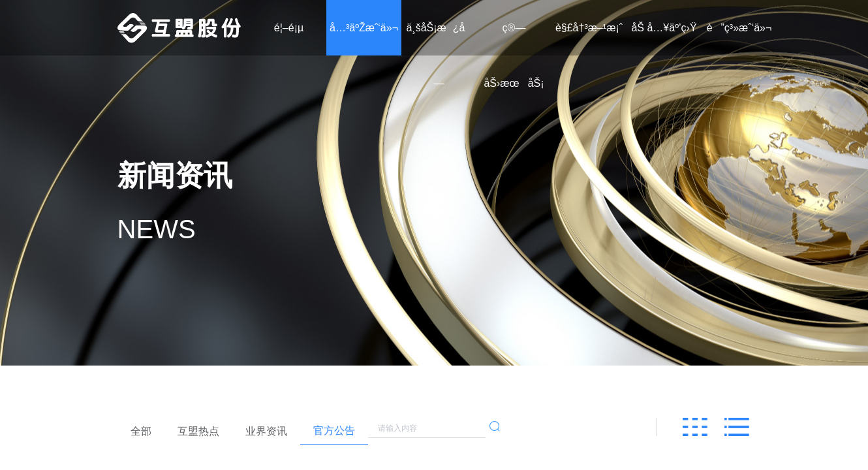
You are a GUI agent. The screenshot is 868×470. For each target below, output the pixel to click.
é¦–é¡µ (289, 28)
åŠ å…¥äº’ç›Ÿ (664, 28)
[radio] (141, 431)
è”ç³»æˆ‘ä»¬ (739, 28)
